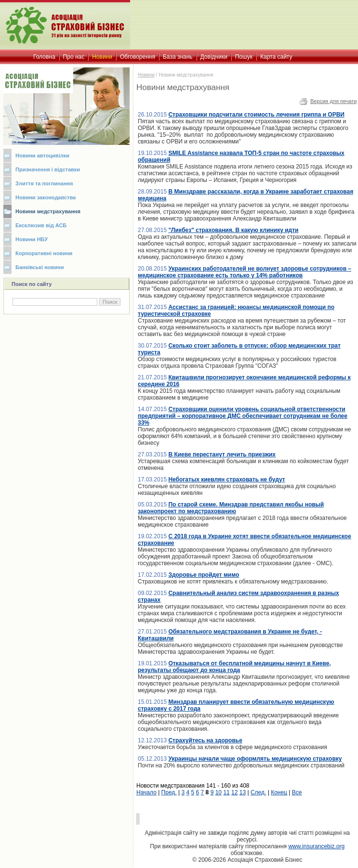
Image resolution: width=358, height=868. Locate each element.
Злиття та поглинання (44, 183)
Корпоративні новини (44, 253)
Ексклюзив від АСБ (41, 225)
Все (297, 792)
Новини (146, 75)
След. (258, 792)
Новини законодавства (46, 197)
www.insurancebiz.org (316, 846)
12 (234, 792)
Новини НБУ (32, 239)
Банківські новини (40, 267)
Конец (279, 792)
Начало (146, 792)
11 (226, 792)
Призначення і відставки (48, 169)
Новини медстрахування (48, 211)
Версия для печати (334, 101)
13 (243, 792)
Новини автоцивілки (42, 155)
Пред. (169, 792)
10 (219, 792)
